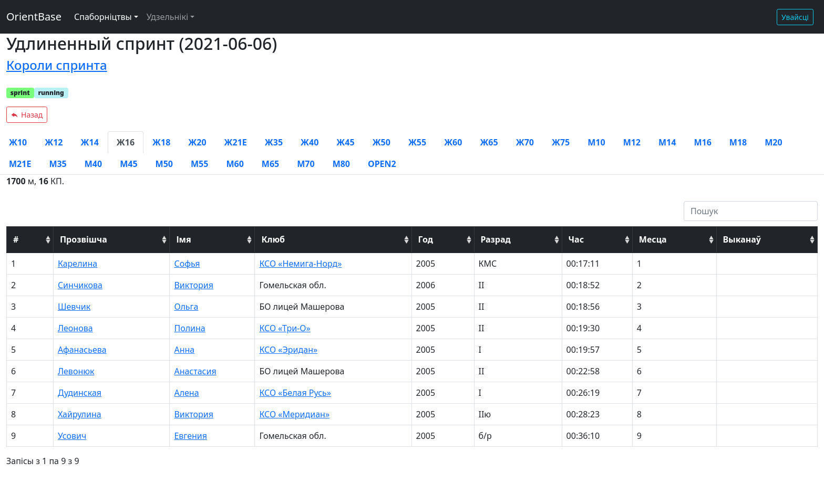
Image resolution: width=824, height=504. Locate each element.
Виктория (194, 285)
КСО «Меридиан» (294, 414)
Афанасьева (82, 350)
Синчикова (80, 285)
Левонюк (76, 371)
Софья (187, 264)
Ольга (186, 307)
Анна (184, 350)
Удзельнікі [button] (167, 17)
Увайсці (795, 17)
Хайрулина (80, 414)
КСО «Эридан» (288, 350)
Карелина (78, 264)
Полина (189, 328)
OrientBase (34, 17)
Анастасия (195, 371)
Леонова (75, 328)
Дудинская (80, 393)
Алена (186, 393)
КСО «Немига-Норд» (300, 264)
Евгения (190, 436)
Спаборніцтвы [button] (103, 17)
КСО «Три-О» (285, 328)
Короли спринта (57, 65)
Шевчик (74, 307)
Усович (72, 436)
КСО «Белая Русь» (295, 393)
